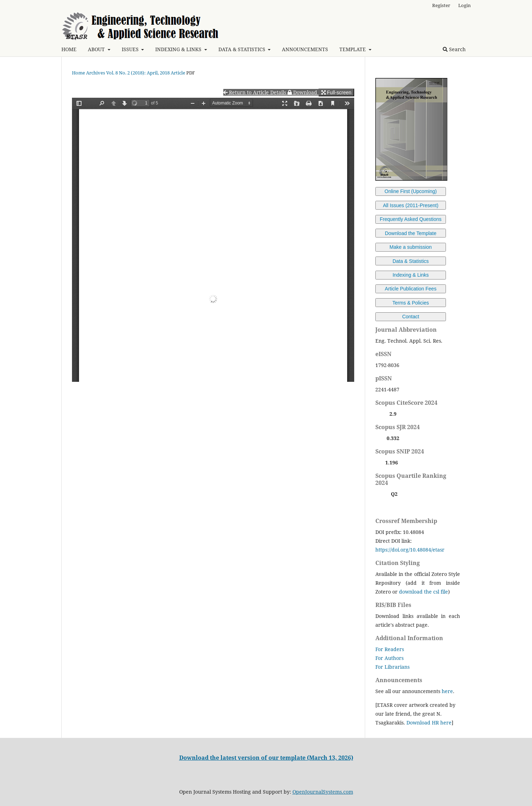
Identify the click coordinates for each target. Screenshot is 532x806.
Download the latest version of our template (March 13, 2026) (266, 758)
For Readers (390, 649)
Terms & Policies (410, 303)
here (447, 691)
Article (178, 73)
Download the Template (411, 233)
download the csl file (424, 592)
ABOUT (97, 49)
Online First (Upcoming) (411, 191)
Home (78, 73)
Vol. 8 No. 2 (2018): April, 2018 (138, 73)
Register (441, 5)
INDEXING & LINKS (179, 49)
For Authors (389, 658)
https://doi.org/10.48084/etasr (410, 550)
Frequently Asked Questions (410, 219)
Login (464, 5)
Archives (96, 73)
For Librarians (392, 667)
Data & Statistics (411, 261)
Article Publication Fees (411, 289)
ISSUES (131, 49)
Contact (411, 317)
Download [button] (303, 92)
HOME (69, 49)
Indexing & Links (411, 275)
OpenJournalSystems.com (323, 792)
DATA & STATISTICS (243, 49)
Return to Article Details (255, 92)
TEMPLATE (353, 49)
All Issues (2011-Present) (410, 205)
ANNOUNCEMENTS (305, 49)
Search (454, 49)
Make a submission (411, 247)
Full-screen (336, 92)
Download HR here (429, 723)
